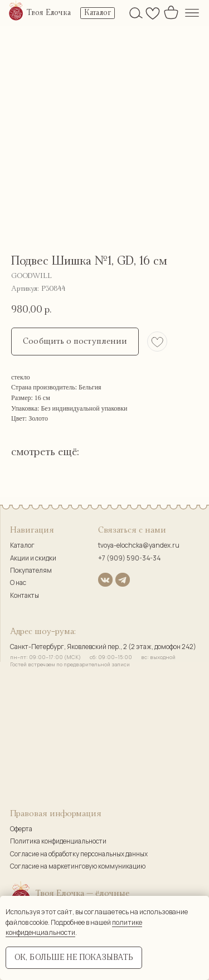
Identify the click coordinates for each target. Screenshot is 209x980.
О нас (18, 583)
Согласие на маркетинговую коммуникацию (78, 866)
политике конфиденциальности (74, 928)
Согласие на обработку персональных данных (79, 854)
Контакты (25, 596)
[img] (16, 11)
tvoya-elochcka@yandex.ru (139, 545)
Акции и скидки (33, 558)
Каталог (22, 545)
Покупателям (31, 571)
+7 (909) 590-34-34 (129, 558)
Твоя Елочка (49, 13)
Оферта (21, 829)
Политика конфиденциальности (58, 841)
